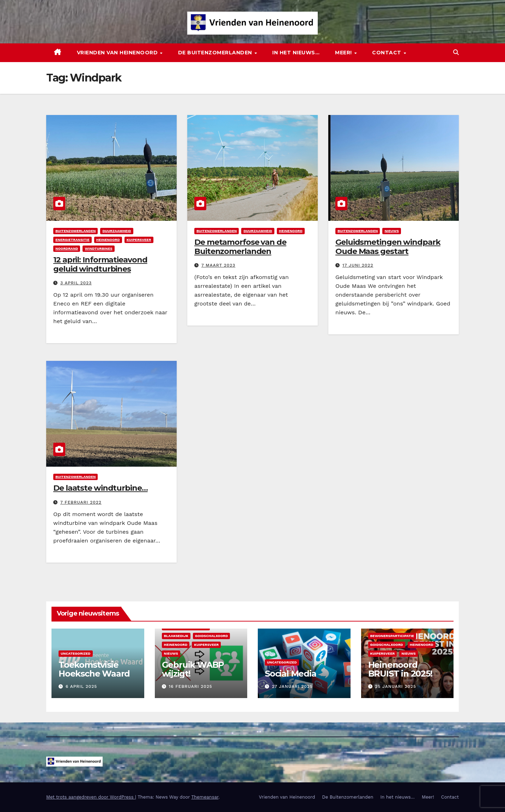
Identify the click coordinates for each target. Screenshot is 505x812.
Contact (387, 53)
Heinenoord (108, 240)
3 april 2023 (76, 283)
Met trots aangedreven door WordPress (91, 797)
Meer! (344, 53)
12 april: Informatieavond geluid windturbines (100, 264)
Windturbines (98, 249)
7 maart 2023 (218, 265)
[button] (456, 52)
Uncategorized (76, 653)
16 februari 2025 (190, 686)
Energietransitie (72, 240)
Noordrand (67, 249)
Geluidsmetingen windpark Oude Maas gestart (388, 247)
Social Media (291, 674)
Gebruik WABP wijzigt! (193, 669)
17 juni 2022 (358, 265)
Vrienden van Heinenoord (118, 53)
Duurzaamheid (117, 231)
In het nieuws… (296, 53)
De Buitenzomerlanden (216, 53)
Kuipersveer (139, 240)
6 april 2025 (81, 686)
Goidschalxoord (211, 636)
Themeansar (205, 797)
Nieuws (391, 231)
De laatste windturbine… (101, 488)
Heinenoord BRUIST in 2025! (400, 669)
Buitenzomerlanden (75, 231)
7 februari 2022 (81, 502)
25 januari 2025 (396, 686)
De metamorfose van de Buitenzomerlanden (240, 247)
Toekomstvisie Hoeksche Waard (94, 669)
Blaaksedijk (176, 636)
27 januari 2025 (292, 686)
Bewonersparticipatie (392, 636)
